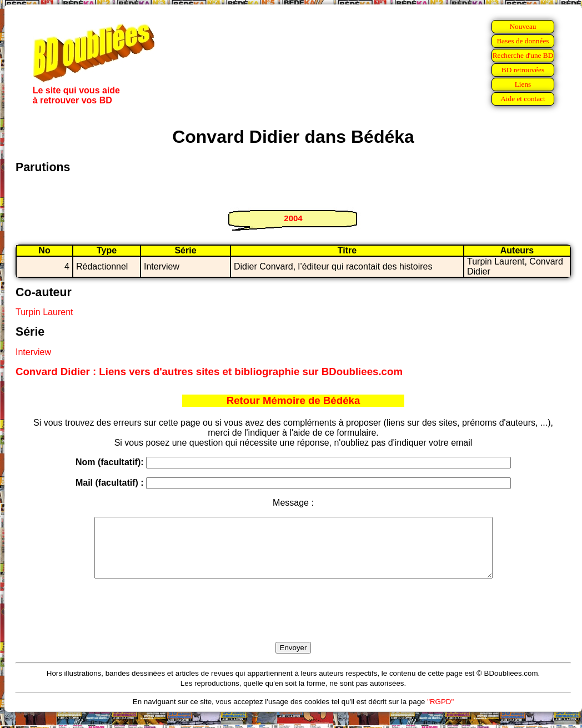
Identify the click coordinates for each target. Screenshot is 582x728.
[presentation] (293, 623)
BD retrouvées (523, 70)
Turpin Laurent (44, 312)
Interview (33, 352)
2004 (293, 218)
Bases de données (523, 41)
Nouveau (523, 26)
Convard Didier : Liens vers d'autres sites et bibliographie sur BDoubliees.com (209, 372)
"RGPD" (440, 713)
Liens (523, 84)
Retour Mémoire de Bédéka (293, 400)
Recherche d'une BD (523, 55)
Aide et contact (523, 99)
